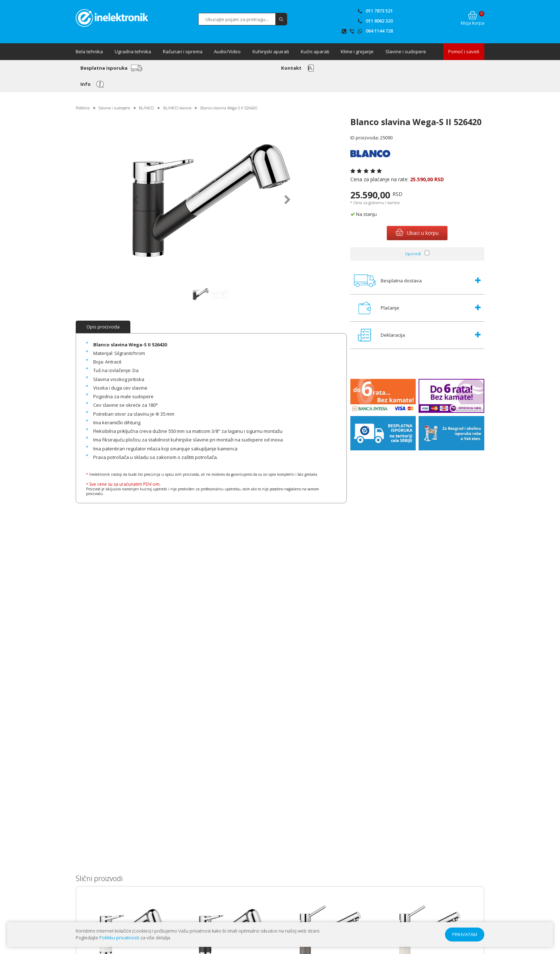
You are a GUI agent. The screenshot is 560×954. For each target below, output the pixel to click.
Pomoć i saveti (464, 51)
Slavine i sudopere (406, 51)
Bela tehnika (89, 51)
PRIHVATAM (465, 934)
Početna (83, 108)
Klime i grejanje (357, 51)
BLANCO (146, 108)
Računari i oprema (183, 51)
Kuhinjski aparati (271, 51)
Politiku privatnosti (119, 938)
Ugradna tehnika (133, 51)
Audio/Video (227, 51)
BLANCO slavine (177, 108)
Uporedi (413, 254)
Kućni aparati (315, 51)
